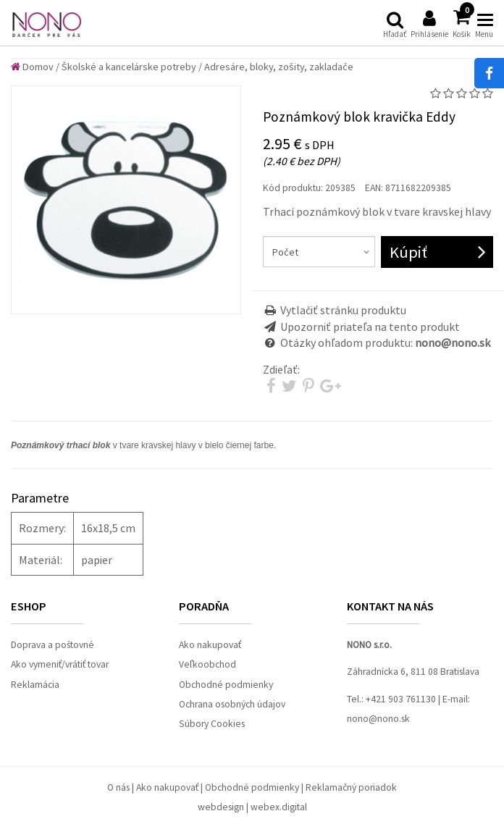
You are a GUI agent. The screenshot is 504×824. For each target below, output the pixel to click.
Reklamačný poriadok (351, 787)
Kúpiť (408, 252)
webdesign (221, 807)
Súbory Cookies (212, 724)
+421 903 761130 (401, 699)
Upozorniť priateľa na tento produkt (370, 327)
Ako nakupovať (210, 645)
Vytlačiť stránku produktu (343, 310)
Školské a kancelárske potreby (129, 67)
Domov (32, 67)
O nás (118, 787)
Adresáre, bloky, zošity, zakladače (279, 67)
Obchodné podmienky (226, 685)
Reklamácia (35, 685)
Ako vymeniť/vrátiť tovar (60, 664)
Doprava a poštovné (52, 645)
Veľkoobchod (207, 664)
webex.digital (279, 807)
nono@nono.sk (378, 719)
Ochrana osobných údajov (232, 704)
